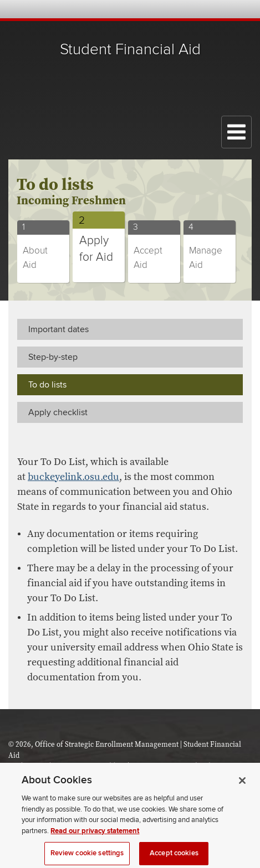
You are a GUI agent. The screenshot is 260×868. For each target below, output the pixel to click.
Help (168, 9)
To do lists (47, 385)
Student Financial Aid (130, 50)
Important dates (58, 329)
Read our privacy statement (95, 838)
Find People (213, 9)
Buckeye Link (183, 9)
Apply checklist (58, 412)
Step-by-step (53, 357)
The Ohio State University (30, 10)
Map (198, 9)
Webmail (228, 9)
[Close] (242, 787)
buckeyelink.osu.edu (73, 477)
